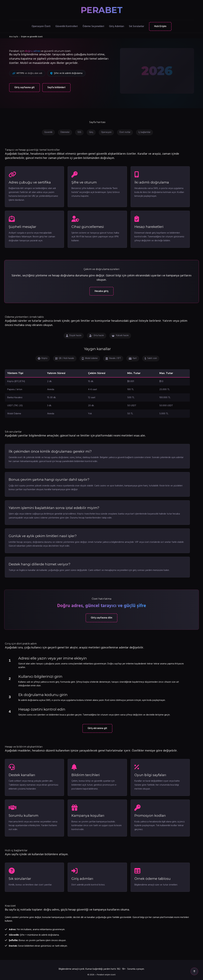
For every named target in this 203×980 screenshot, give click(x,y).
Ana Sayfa (14, 37)
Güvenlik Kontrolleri (67, 26)
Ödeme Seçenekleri (93, 26)
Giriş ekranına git (97, 728)
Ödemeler (65, 132)
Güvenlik (48, 132)
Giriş (91, 132)
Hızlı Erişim (160, 26)
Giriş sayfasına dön (101, 618)
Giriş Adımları (117, 26)
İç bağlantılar (144, 132)
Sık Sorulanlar (137, 26)
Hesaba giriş (101, 291)
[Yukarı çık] (194, 971)
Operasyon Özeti (41, 26)
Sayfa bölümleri (56, 87)
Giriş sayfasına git (24, 87)
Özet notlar (125, 132)
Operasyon (106, 132)
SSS (79, 132)
